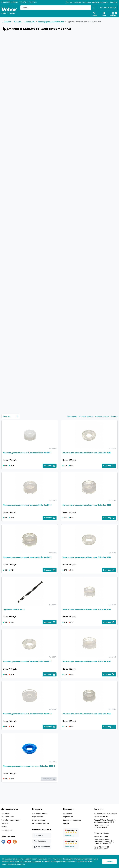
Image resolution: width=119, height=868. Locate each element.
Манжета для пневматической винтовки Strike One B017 (88, 615)
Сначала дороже (102, 420)
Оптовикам (87, 2)
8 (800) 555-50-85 (8, 2)
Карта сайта (68, 824)
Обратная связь (8, 824)
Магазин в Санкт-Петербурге (105, 820)
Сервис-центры (38, 824)
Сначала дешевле (86, 420)
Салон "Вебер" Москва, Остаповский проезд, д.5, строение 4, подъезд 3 (104, 849)
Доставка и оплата (73, 2)
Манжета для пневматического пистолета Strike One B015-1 (27, 774)
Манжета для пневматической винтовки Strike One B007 (29, 562)
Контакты (114, 2)
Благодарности (7, 837)
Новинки (114, 420)
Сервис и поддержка (100, 2)
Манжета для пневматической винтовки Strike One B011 (88, 562)
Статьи (4, 834)
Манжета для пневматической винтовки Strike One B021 (29, 456)
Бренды (66, 830)
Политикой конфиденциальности (28, 862)
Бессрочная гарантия (41, 830)
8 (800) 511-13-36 (26, 2)
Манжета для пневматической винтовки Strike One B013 (29, 509)
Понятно (109, 862)
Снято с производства (72, 827)
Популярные (72, 420)
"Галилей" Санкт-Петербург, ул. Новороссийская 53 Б (105, 828)
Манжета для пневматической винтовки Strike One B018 (88, 456)
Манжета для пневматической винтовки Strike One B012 (88, 667)
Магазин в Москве (101, 840)
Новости (5, 830)
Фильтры (11, 420)
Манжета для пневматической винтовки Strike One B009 (88, 509)
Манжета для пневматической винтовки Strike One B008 (88, 720)
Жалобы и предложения (11, 827)
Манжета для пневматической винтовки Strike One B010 (29, 720)
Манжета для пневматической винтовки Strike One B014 (29, 667)
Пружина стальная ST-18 (14, 615)
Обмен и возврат (39, 827)
